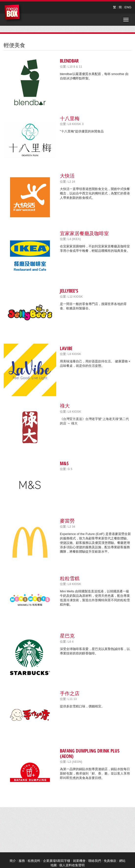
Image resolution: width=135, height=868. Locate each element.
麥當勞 (67, 521)
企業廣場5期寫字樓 (57, 861)
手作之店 (70, 693)
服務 (22, 861)
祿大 (65, 406)
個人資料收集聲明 (72, 865)
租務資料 (34, 861)
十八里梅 (70, 118)
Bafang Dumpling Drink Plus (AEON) (90, 753)
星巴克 (67, 636)
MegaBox (13, 13)
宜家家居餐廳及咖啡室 (84, 233)
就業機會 (79, 861)
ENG (128, 7)
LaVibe (66, 348)
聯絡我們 (95, 861)
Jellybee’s (69, 291)
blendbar (69, 61)
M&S (64, 463)
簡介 (13, 861)
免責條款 (110, 861)
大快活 (67, 176)
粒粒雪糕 (70, 578)
